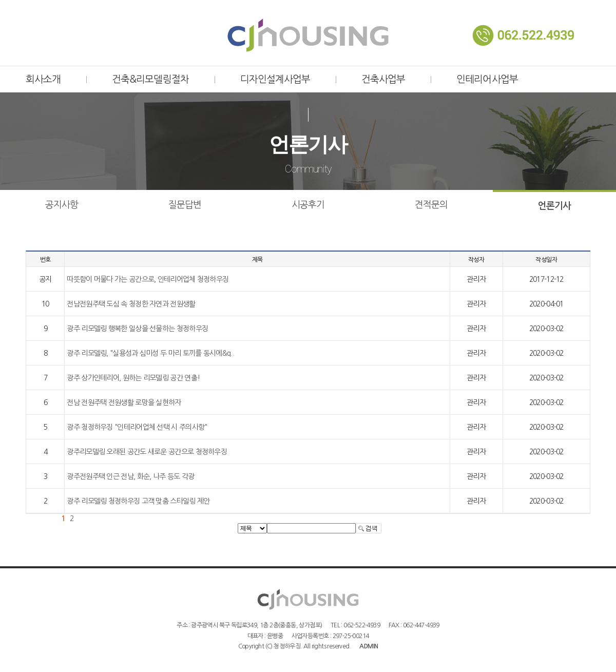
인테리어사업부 (487, 79)
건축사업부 (383, 79)
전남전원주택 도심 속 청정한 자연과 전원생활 (131, 304)
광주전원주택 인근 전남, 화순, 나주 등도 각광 (130, 476)
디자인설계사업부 (275, 79)
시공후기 (308, 205)
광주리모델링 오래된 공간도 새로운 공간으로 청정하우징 (147, 452)
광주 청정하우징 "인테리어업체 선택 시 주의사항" (137, 427)
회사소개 (43, 79)
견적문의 (431, 205)
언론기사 (554, 206)
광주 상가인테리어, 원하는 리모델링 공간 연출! (133, 378)
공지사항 (62, 205)
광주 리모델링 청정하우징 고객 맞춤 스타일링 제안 (138, 501)
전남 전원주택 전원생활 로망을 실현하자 (124, 402)
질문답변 (185, 205)
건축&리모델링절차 (150, 79)
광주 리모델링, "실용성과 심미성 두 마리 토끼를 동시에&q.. (150, 353)
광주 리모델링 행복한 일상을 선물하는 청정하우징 (137, 329)
